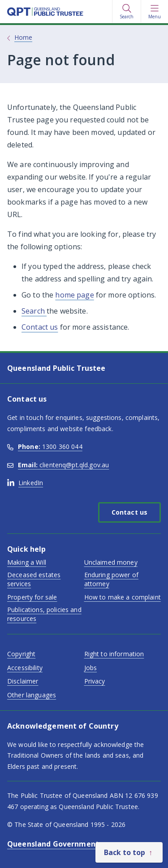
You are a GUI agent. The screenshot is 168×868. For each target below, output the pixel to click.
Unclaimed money (111, 562)
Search (34, 311)
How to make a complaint (123, 597)
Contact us (40, 327)
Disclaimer (23, 681)
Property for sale (32, 597)
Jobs (91, 668)
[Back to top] (129, 852)
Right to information (114, 654)
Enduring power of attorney (111, 579)
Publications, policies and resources (44, 614)
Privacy (95, 681)
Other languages (32, 695)
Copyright (21, 654)
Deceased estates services (34, 579)
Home (23, 37)
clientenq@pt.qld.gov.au (58, 465)
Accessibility (25, 668)
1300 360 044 (45, 447)
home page (74, 295)
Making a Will (27, 562)
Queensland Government (53, 844)
